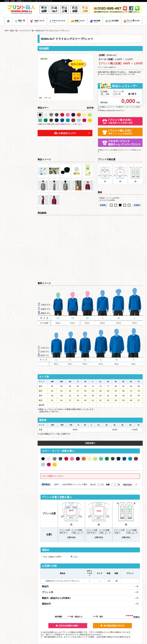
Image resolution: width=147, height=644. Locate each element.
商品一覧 (14, 31)
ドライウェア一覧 (26, 31)
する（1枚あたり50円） (52, 557)
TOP (6, 31)
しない (74, 557)
